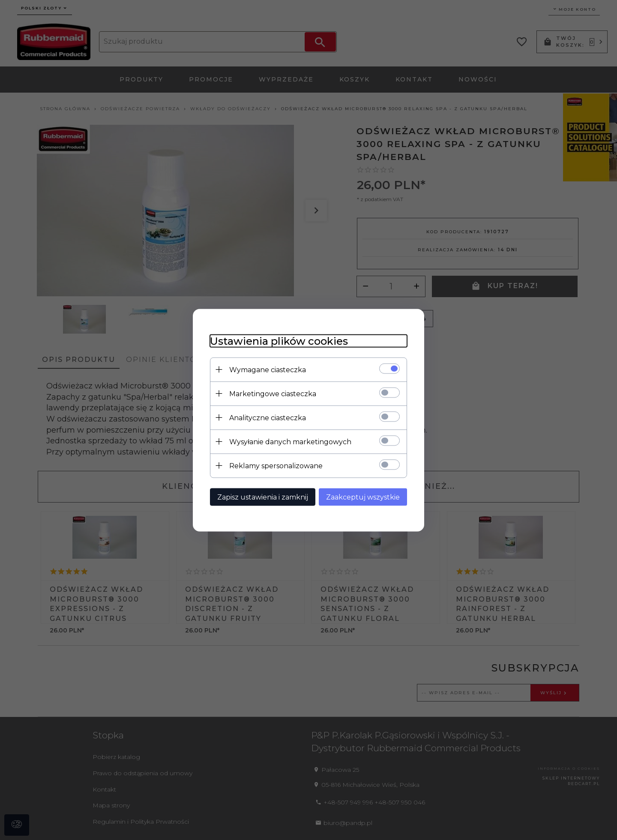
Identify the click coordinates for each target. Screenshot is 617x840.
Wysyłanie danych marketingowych (290, 441)
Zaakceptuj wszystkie (363, 497)
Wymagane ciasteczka (268, 369)
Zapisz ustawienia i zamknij (263, 497)
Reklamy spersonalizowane (276, 465)
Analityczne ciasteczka (268, 417)
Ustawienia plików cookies (279, 341)
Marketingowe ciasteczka (273, 393)
